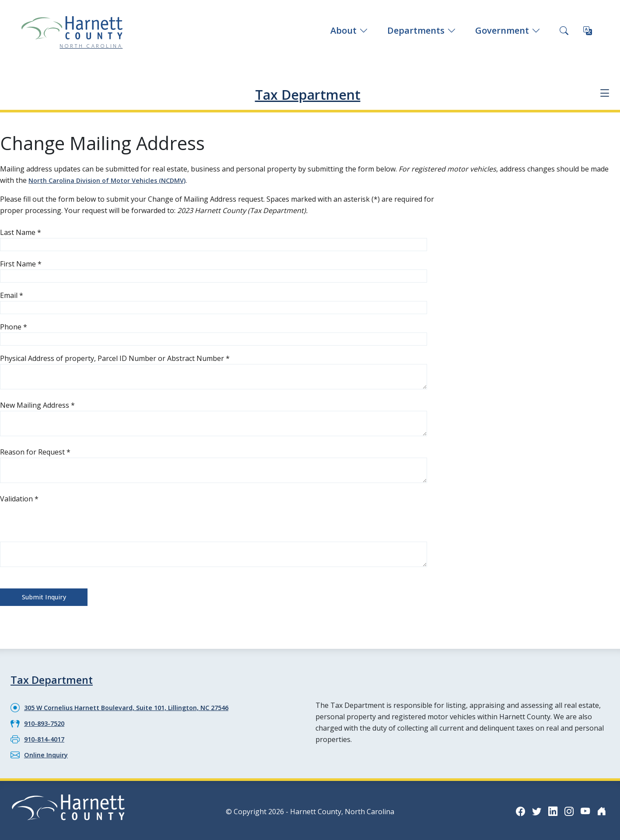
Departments (422, 30)
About (349, 30)
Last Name (21, 231)
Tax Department (308, 93)
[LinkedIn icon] (548, 807)
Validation (19, 498)
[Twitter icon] (531, 807)
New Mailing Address (37, 404)
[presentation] (67, 521)
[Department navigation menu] (603, 93)
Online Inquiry (48, 751)
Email (12, 294)
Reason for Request (35, 451)
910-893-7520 (46, 721)
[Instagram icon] (566, 807)
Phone (14, 326)
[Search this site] (564, 31)
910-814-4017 (46, 736)
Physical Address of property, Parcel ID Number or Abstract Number (115, 357)
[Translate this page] (588, 31)
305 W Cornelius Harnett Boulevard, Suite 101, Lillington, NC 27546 (136, 705)
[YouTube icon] (583, 807)
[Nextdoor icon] (601, 807)
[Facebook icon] (513, 807)
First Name (21, 263)
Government (508, 30)
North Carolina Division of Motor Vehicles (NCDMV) (114, 180)
